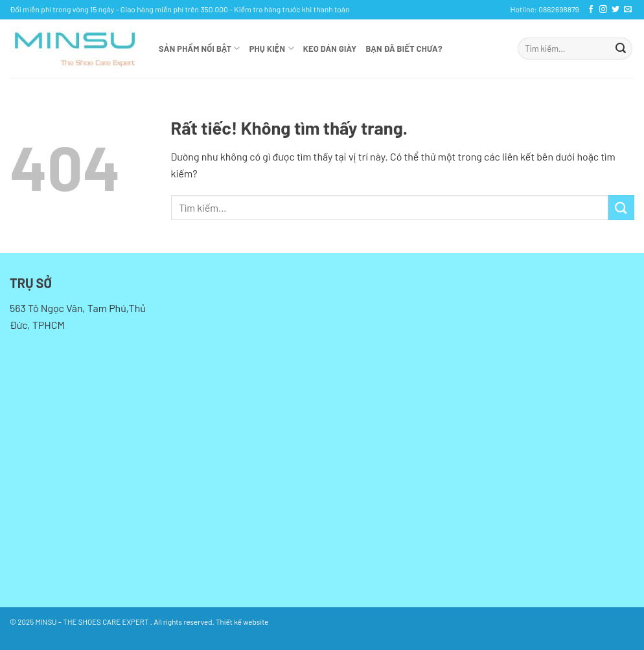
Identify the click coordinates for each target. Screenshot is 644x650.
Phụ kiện (272, 48)
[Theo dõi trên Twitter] (615, 10)
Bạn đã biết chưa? (404, 49)
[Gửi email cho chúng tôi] (628, 10)
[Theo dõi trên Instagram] (603, 10)
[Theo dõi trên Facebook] (591, 10)
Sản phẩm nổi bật (200, 48)
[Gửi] (621, 49)
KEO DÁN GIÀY (330, 49)
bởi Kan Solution (296, 622)
